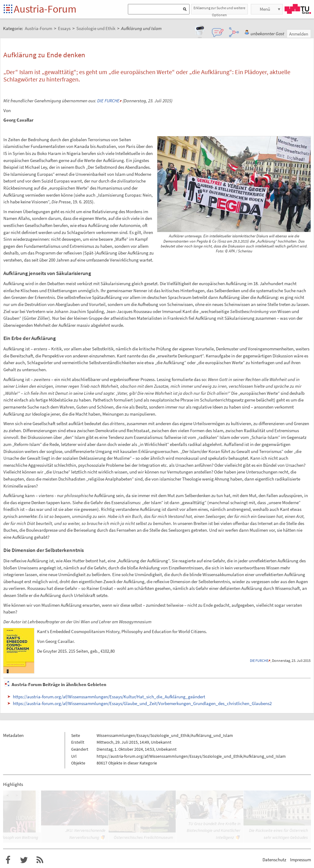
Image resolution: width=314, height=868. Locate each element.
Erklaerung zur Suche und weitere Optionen (219, 10)
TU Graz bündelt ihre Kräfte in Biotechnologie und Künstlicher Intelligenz (214, 830)
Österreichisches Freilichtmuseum (143, 837)
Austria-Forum (45, 9)
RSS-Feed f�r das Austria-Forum (40, 860)
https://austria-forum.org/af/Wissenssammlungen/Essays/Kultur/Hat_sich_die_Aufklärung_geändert (109, 697)
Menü (265, 9)
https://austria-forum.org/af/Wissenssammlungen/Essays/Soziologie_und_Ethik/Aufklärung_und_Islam (191, 756)
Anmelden (299, 34)
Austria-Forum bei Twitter (24, 860)
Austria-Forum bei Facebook (8, 860)
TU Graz (298, 9)
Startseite (8, 9)
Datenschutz (274, 860)
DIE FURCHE (108, 101)
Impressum (301, 860)
